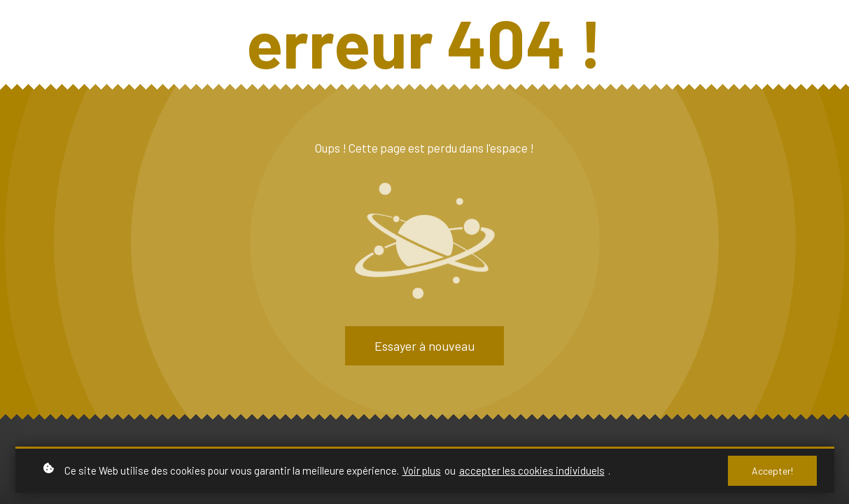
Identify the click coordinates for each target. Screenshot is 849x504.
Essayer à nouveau (424, 346)
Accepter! (772, 471)
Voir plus (422, 470)
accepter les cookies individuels (532, 470)
